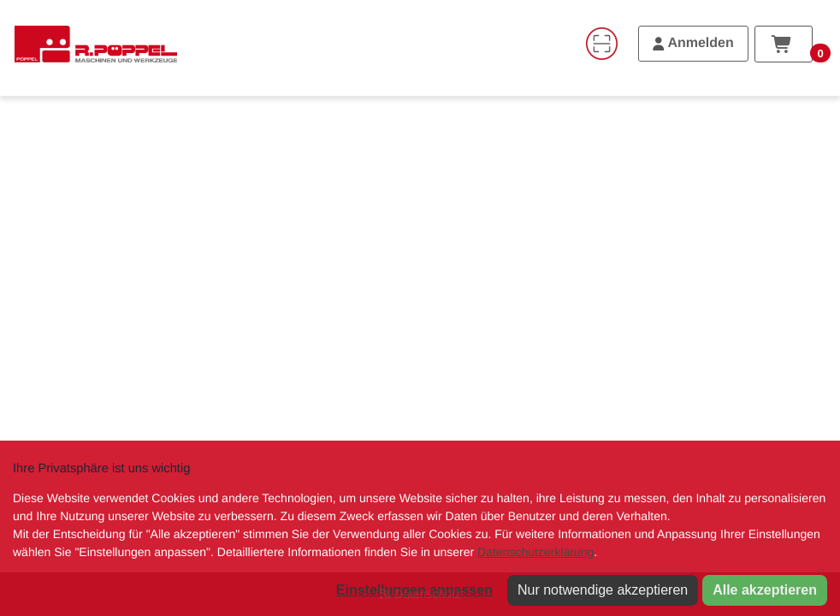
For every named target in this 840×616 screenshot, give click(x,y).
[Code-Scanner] (601, 44)
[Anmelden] (693, 44)
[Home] (96, 44)
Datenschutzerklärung (535, 552)
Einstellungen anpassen (414, 590)
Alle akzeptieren (765, 590)
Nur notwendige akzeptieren (603, 590)
